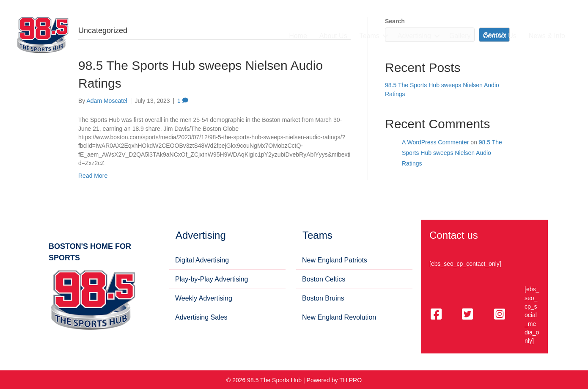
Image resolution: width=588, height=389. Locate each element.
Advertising (414, 36)
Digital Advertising (202, 260)
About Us (333, 36)
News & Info (547, 36)
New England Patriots (335, 260)
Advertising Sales (201, 317)
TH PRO (350, 380)
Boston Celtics (324, 279)
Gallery (460, 36)
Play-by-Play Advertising (212, 279)
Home (298, 36)
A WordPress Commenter (435, 142)
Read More (93, 176)
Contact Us (500, 36)
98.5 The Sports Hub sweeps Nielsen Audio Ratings (452, 153)
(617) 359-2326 (552, 18)
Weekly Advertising (204, 298)
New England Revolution (339, 317)
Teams (370, 36)
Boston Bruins (323, 298)
